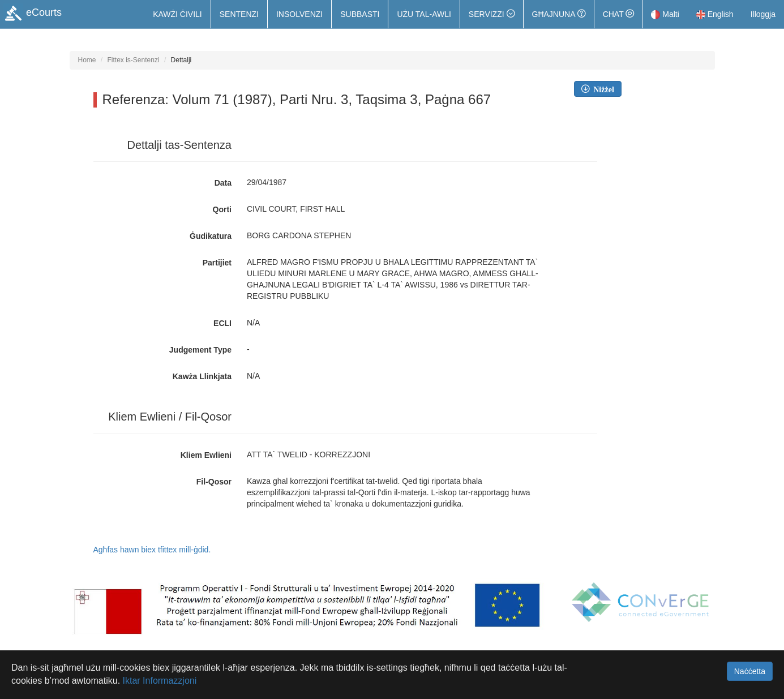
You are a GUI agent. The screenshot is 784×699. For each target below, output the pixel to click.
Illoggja (763, 14)
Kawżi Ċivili (177, 14)
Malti (665, 14)
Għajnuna (559, 14)
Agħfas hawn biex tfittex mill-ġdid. (152, 550)
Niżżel (602, 89)
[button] (492, 14)
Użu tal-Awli (424, 14)
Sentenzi (239, 14)
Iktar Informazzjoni (160, 681)
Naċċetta (750, 671)
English (715, 14)
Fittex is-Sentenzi (134, 60)
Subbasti (360, 14)
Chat (618, 14)
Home (87, 60)
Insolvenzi (299, 14)
